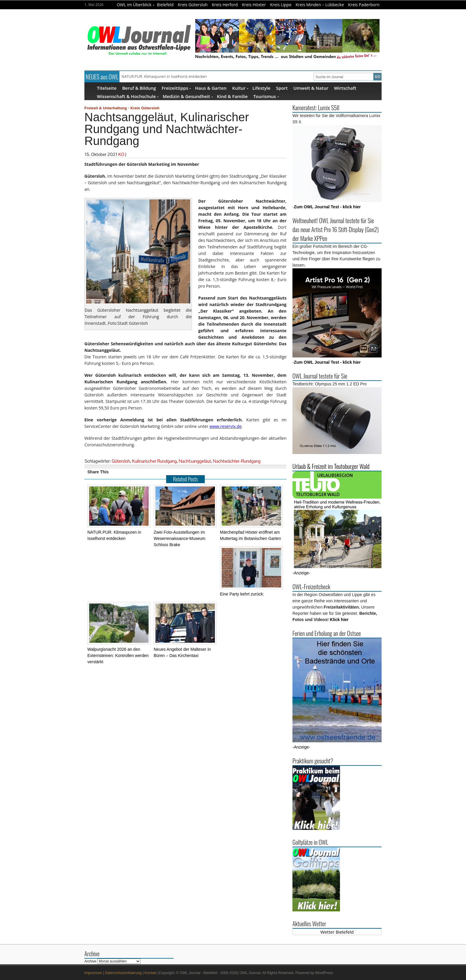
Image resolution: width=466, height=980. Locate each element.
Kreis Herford (225, 5)
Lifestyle (261, 88)
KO (121, 154)
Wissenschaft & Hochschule (128, 96)
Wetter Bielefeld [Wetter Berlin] (337, 932)
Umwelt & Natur (311, 88)
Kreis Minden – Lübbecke (320, 5)
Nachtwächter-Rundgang (237, 461)
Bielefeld (165, 5)
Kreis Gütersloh (193, 5)
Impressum (93, 973)
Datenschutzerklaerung (123, 973)
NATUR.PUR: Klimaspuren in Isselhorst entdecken (164, 76)
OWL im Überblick (136, 5)
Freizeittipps (176, 88)
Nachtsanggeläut (195, 461)
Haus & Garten (211, 88)
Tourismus (266, 96)
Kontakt (151, 973)
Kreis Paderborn (364, 5)
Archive (90, 961)
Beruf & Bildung (139, 88)
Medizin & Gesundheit (188, 96)
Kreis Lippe (281, 5)
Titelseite (107, 88)
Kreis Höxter (254, 5)
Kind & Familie (232, 96)
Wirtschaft (345, 88)
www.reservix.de (226, 426)
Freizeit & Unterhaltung (106, 108)
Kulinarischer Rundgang (154, 461)
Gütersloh (121, 461)
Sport (282, 88)
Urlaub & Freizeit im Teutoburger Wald (331, 466)
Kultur (240, 88)
